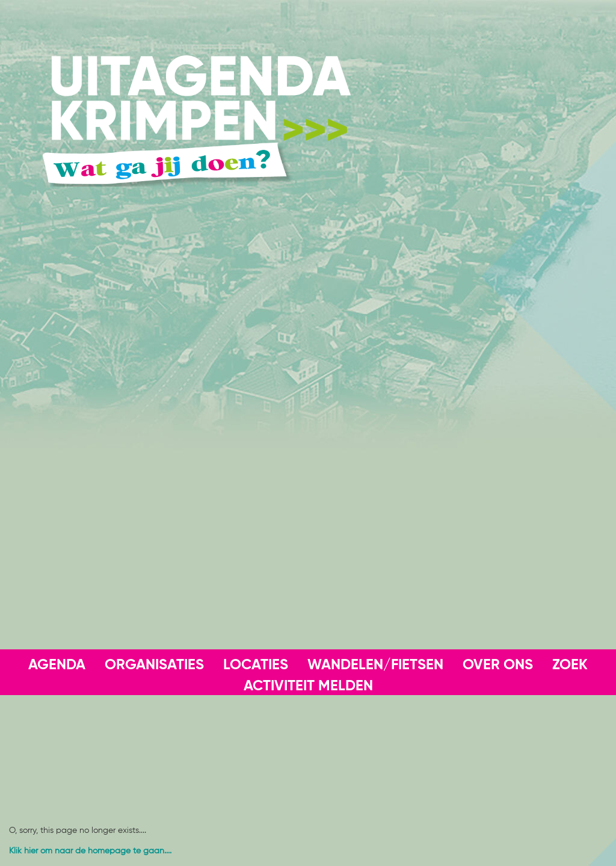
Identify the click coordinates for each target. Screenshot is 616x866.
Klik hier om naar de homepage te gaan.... (90, 851)
